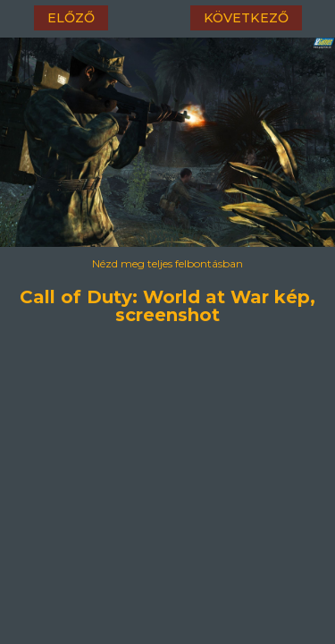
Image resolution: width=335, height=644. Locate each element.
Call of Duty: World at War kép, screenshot (168, 294)
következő (246, 18)
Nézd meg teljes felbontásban (167, 263)
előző (71, 18)
